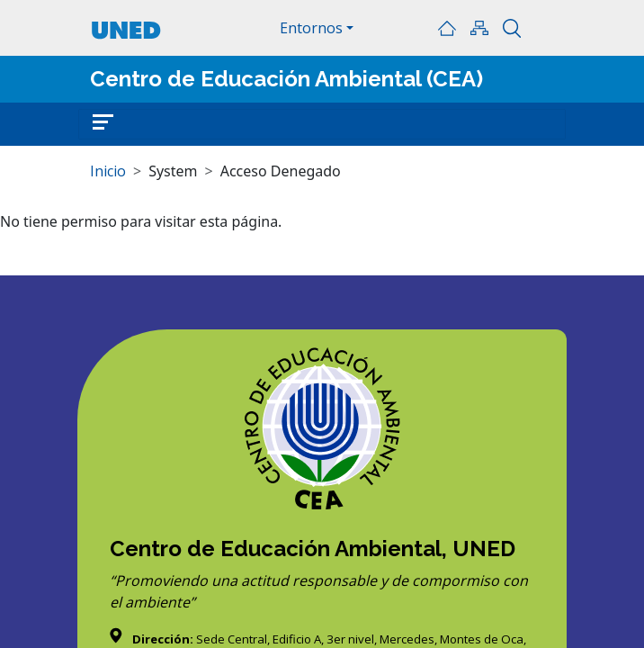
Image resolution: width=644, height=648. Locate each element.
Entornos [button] (311, 28)
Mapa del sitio (479, 28)
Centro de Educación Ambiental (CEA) (286, 79)
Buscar (512, 28)
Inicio (447, 28)
